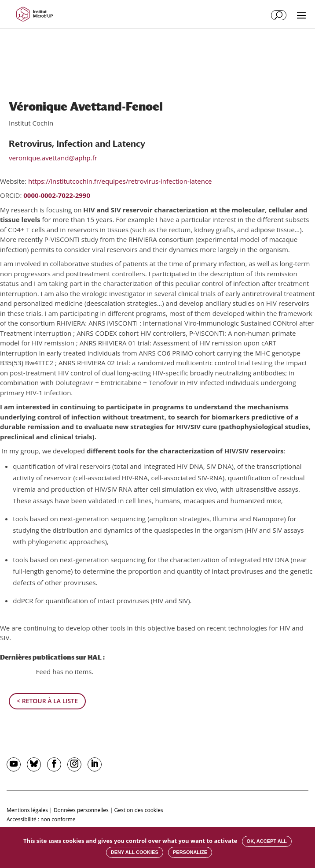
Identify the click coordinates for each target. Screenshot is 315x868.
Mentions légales (27, 810)
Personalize (190, 852)
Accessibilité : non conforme (41, 819)
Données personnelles (81, 810)
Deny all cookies (135, 852)
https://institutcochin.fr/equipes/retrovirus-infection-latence (120, 181)
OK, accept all (267, 841)
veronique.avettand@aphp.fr (53, 158)
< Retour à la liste (47, 701)
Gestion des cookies (139, 810)
